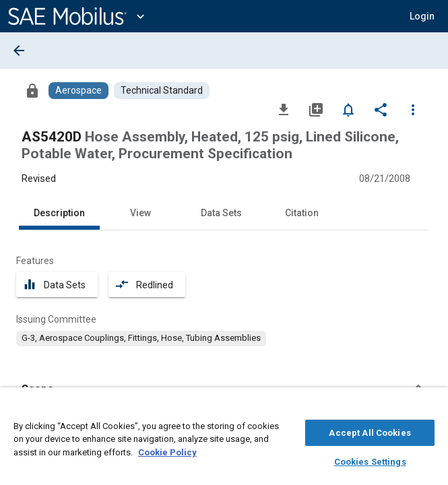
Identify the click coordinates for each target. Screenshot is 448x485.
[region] (224, 440)
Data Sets (221, 213)
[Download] (284, 109)
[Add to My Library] (316, 109)
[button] (422, 16)
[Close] (430, 408)
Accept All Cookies (370, 431)
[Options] (413, 109)
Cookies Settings (370, 460)
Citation (302, 213)
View (140, 213)
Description (59, 213)
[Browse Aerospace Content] (78, 91)
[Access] (32, 90)
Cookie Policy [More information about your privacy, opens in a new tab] (167, 450)
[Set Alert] (348, 109)
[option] (141, 338)
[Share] (381, 109)
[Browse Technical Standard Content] (162, 91)
